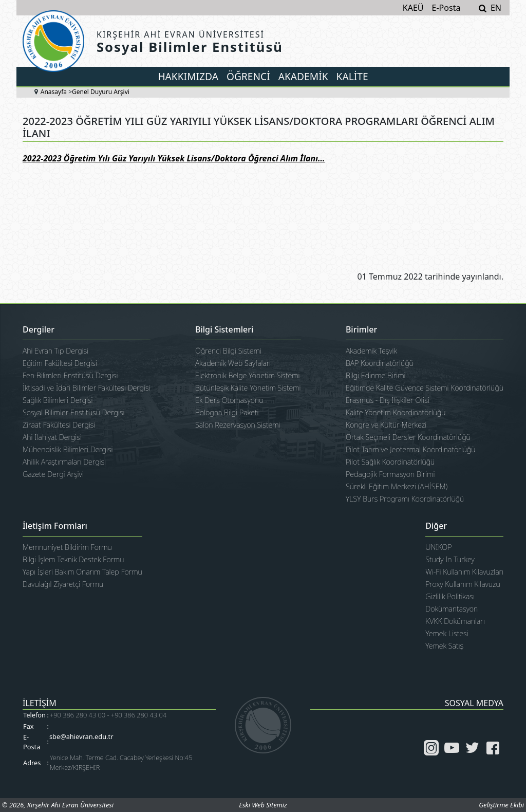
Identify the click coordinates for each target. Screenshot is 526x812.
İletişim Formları (55, 526)
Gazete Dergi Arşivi (53, 474)
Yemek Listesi (447, 633)
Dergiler (39, 330)
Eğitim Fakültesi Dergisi (60, 363)
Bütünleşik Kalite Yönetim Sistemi (248, 388)
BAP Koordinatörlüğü (380, 363)
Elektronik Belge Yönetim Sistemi (248, 375)
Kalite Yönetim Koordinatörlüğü (396, 412)
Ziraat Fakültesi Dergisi (59, 425)
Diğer (436, 526)
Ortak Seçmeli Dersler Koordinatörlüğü (408, 437)
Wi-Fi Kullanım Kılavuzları (464, 572)
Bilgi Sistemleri (224, 330)
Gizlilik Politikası (450, 596)
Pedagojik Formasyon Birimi (390, 474)
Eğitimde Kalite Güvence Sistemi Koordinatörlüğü (425, 388)
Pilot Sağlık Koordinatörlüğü (390, 462)
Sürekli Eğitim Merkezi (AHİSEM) (397, 486)
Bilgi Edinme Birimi (376, 375)
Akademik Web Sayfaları (233, 363)
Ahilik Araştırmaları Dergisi (64, 462)
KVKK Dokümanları (455, 621)
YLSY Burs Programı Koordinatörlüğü (405, 499)
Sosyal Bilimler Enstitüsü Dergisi (73, 412)
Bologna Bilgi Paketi (227, 412)
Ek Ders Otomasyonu (229, 400)
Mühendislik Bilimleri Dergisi (68, 449)
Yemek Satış (444, 646)
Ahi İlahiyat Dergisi (52, 437)
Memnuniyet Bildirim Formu (67, 547)
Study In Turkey (450, 559)
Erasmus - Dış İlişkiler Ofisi (388, 400)
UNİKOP (438, 547)
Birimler (361, 330)
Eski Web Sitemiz (263, 805)
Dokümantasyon (452, 609)
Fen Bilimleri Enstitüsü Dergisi (70, 375)
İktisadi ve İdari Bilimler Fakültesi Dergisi (87, 388)
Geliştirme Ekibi (501, 805)
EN (496, 8)
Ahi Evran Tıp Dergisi (55, 351)
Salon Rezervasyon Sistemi (238, 425)
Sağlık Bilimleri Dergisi (58, 400)
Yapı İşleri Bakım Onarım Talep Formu (82, 572)
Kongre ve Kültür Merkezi (386, 425)
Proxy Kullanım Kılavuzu (463, 584)
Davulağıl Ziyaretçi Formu (63, 584)
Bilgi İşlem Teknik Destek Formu (73, 559)
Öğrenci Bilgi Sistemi (228, 351)
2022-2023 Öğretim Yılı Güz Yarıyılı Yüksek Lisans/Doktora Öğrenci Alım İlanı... (174, 158)
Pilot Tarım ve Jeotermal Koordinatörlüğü (411, 449)
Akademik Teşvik (371, 351)
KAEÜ (413, 8)
